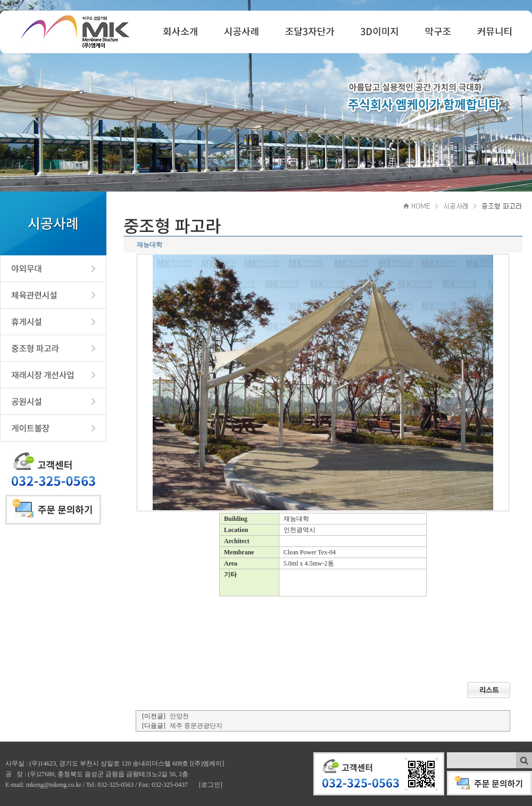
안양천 (179, 716)
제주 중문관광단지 (196, 726)
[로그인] (211, 785)
